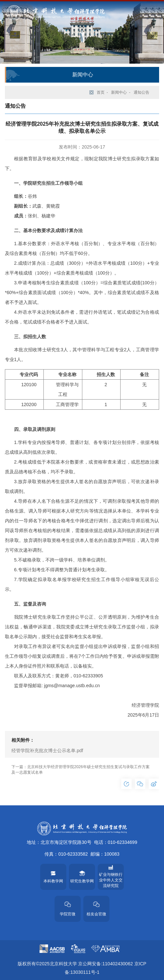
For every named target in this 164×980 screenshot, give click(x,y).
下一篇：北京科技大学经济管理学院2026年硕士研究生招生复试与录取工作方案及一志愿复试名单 (81, 770)
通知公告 (141, 92)
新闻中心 (119, 92)
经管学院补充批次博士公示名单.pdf (47, 751)
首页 (101, 92)
